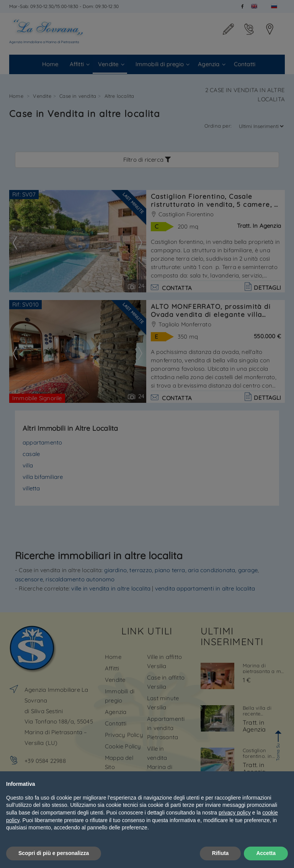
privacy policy (235, 813)
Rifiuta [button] (220, 853)
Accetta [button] (266, 853)
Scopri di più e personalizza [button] (54, 853)
